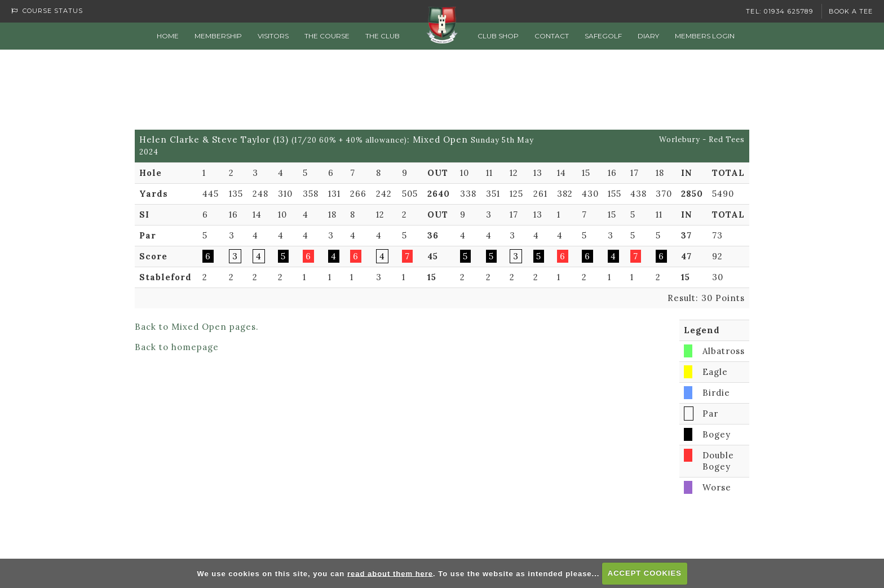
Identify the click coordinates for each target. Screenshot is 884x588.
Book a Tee (851, 11)
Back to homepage (177, 347)
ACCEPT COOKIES (645, 573)
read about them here (390, 573)
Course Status (47, 11)
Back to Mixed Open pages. (197, 327)
